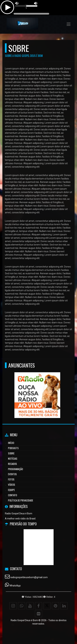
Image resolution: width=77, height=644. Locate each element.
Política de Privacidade (21, 500)
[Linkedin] (64, 606)
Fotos (11, 479)
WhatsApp (15, 586)
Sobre (11, 453)
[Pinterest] (55, 606)
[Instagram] (13, 606)
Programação (15, 469)
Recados (12, 464)
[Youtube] (30, 606)
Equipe (11, 490)
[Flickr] (38, 614)
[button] (69, 24)
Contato (12, 495)
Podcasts (13, 448)
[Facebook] (38, 606)
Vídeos (12, 485)
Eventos (12, 474)
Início (11, 443)
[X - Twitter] (47, 606)
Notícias (13, 458)
